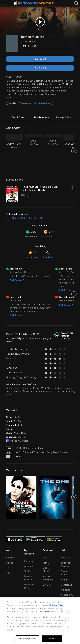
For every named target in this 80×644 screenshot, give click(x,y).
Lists (45, 558)
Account (29, 566)
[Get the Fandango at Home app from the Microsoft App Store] (54, 539)
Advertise (66, 590)
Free (8, 573)
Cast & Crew (18, 117)
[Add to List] (72, 46)
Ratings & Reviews (66, 117)
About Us (66, 558)
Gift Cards (48, 585)
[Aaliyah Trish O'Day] (53, 151)
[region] (40, 621)
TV (8, 568)
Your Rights (45, 612)
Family (46, 563)
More (9, 97)
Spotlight (11, 558)
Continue (52, 639)
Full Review (18, 280)
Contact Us (67, 585)
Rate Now (48, 257)
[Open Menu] (5, 3)
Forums (65, 580)
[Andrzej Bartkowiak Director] (15, 151)
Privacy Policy (57, 605)
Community (33, 257)
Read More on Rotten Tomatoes (24, 218)
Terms (10, 605)
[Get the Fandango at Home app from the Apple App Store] (15, 539)
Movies (10, 563)
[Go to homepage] (34, 3)
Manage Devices (28, 578)
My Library (29, 561)
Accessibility (67, 595)
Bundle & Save (42, 117)
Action (18, 417)
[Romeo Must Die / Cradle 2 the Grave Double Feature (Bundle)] (47, 189)
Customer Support (66, 573)
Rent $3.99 (40, 59)
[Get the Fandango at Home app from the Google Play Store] (35, 539)
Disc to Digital (46, 570)
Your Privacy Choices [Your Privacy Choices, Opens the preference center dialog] (27, 639)
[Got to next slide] (74, 151)
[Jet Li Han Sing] (34, 151)
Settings (28, 571)
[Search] (76, 3)
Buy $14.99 (40, 68)
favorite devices (43, 103)
